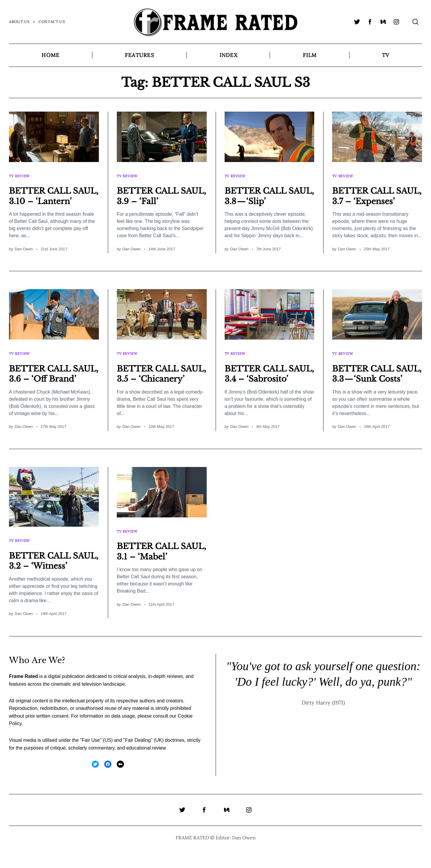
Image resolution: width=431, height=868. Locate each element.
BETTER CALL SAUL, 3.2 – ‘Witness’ (44, 574)
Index (228, 55)
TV (386, 55)
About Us (19, 22)
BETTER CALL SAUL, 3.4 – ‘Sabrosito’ (260, 381)
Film (310, 55)
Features (139, 55)
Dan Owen (24, 255)
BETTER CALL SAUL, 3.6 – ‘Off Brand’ (46, 381)
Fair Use (91, 759)
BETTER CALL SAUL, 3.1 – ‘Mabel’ (161, 559)
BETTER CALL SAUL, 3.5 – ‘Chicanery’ (152, 381)
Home (50, 55)
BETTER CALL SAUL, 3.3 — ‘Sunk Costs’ (368, 381)
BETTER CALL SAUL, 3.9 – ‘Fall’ (156, 192)
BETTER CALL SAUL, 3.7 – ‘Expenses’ (368, 197)
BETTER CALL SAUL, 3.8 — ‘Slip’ (264, 192)
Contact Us (52, 22)
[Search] (415, 22)
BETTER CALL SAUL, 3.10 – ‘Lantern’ (44, 197)
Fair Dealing (138, 759)
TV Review (20, 174)
